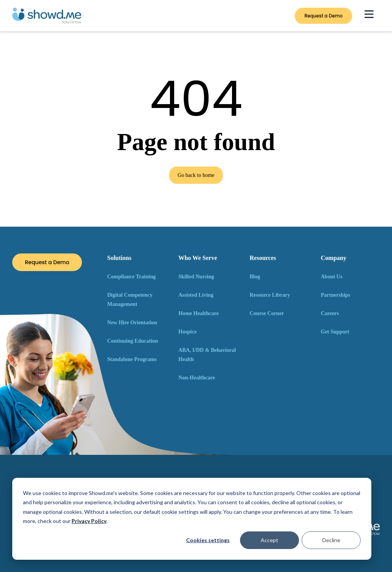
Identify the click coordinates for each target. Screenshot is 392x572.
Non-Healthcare (197, 378)
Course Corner (267, 313)
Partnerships (336, 295)
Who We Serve (198, 258)
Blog (255, 277)
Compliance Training (131, 277)
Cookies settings (208, 540)
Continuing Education (133, 341)
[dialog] (192, 519)
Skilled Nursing (196, 277)
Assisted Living (196, 295)
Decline (331, 540)
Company (334, 258)
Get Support (335, 332)
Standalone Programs (132, 359)
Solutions (119, 258)
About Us (332, 277)
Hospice (187, 332)
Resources (263, 258)
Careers (330, 313)
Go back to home (196, 175)
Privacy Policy (89, 521)
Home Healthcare (198, 313)
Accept (269, 540)
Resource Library (270, 295)
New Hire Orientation (132, 323)
